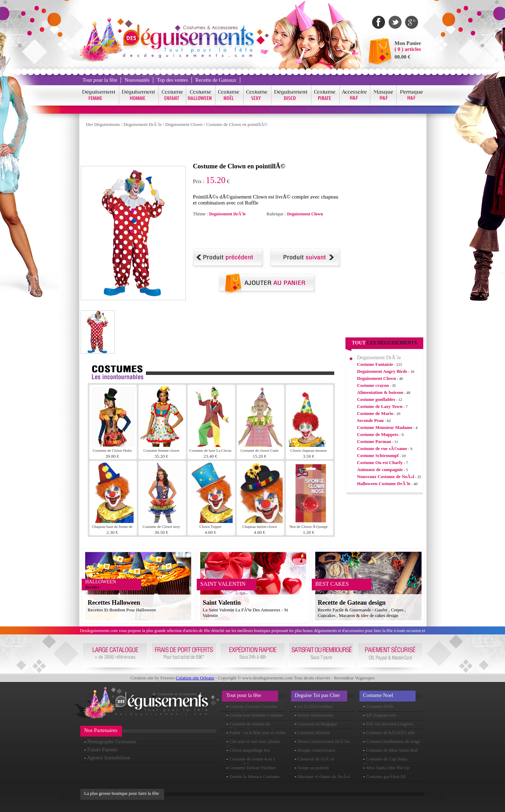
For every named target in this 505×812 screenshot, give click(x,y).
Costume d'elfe (380, 706)
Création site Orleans (195, 678)
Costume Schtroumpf (378, 455)
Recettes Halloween (114, 603)
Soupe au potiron (313, 768)
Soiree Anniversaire (316, 715)
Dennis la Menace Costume (254, 776)
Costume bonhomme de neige (393, 741)
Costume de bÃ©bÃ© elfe (390, 733)
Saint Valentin (222, 603)
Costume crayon (373, 385)
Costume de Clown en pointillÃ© (237, 124)
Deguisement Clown (184, 124)
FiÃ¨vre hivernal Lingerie (390, 724)
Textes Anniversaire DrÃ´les (324, 741)
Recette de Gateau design (352, 603)
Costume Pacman (374, 441)
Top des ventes (172, 80)
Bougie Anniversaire (317, 750)
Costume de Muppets (378, 434)
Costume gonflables (376, 399)
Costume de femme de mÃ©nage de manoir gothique (254, 727)
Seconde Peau (370, 420)
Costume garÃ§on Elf (386, 776)
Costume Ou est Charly (380, 462)
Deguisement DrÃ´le (143, 124)
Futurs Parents (102, 750)
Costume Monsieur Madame (385, 427)
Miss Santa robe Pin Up (388, 768)
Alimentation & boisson (380, 392)
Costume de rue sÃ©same (382, 448)
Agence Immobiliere (109, 758)
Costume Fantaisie (375, 364)
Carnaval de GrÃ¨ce (316, 759)
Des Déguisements (103, 124)
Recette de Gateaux (216, 80)
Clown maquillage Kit (250, 750)
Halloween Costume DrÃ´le (384, 484)
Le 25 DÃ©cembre (315, 706)
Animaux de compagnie (380, 469)
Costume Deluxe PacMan (253, 768)
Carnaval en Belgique (318, 724)
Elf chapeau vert (381, 715)
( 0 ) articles (408, 49)
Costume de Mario (375, 413)
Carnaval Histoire (314, 733)
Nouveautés (137, 80)
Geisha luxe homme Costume (256, 715)
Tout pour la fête (100, 80)
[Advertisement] (208, 147)
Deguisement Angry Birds (382, 371)
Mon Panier (408, 43)
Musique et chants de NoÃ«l (324, 776)
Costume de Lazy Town (380, 406)
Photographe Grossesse (112, 741)
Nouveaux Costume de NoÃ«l (386, 477)
